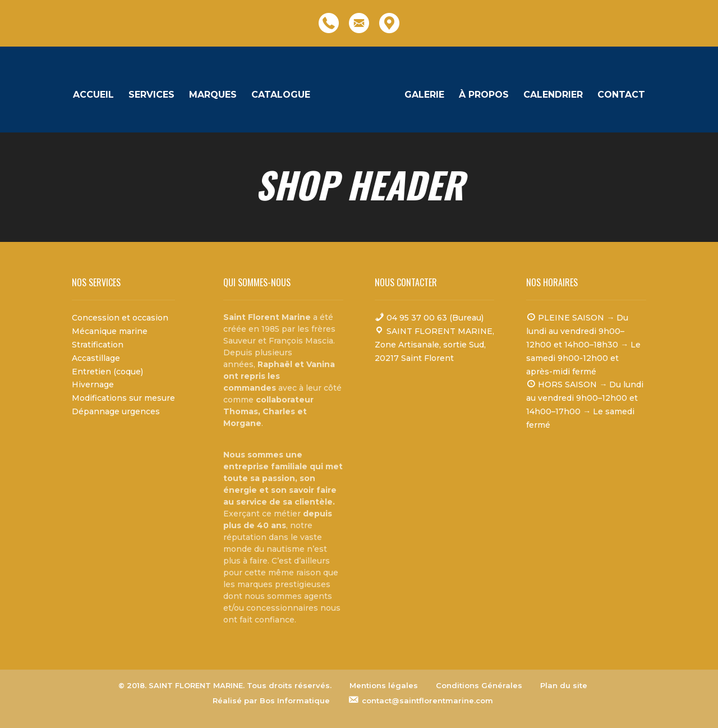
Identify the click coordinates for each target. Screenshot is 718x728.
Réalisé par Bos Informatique (271, 700)
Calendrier (550, 95)
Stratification (98, 345)
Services (154, 95)
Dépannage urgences (116, 411)
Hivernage (93, 384)
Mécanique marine (110, 331)
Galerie (422, 95)
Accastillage (96, 358)
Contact (618, 95)
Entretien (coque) (107, 372)
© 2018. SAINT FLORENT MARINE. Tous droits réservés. (225, 685)
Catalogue (284, 95)
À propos (481, 95)
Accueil (96, 95)
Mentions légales (384, 685)
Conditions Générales (479, 685)
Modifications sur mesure (123, 398)
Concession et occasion (120, 318)
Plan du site (564, 685)
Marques (216, 95)
